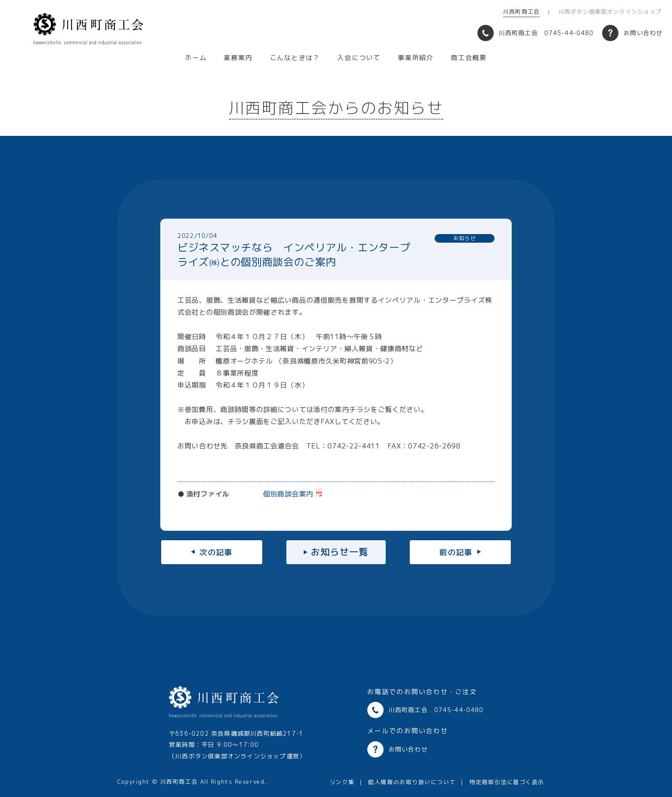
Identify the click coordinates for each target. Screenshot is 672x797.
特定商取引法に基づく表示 (507, 782)
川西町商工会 (521, 12)
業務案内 (238, 58)
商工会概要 (469, 58)
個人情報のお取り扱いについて (412, 782)
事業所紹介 (416, 58)
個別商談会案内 (288, 494)
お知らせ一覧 (340, 552)
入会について (359, 58)
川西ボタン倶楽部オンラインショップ (610, 12)
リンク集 (342, 782)
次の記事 (216, 552)
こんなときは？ (295, 58)
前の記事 (456, 552)
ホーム (196, 58)
